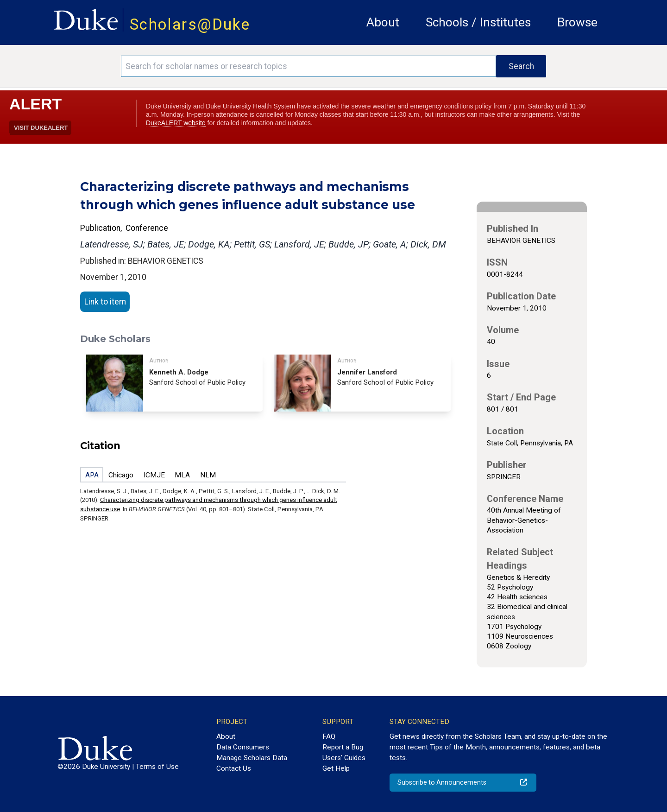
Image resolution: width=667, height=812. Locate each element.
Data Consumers (243, 747)
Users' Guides (344, 758)
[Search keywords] (308, 66)
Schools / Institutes (478, 22)
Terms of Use (157, 767)
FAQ (329, 736)
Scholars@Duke (190, 24)
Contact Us (234, 768)
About (383, 22)
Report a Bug (343, 747)
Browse (577, 22)
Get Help (336, 768)
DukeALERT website (176, 123)
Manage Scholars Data (252, 758)
